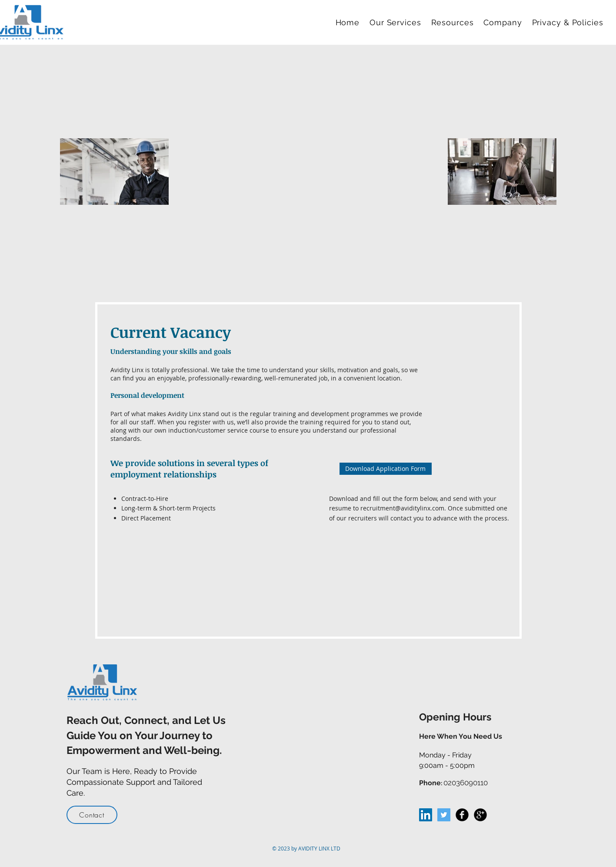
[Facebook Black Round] (462, 815)
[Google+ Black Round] (480, 815)
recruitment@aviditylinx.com (402, 508)
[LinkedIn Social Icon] (426, 815)
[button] (397, 22)
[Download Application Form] (386, 469)
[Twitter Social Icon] (444, 815)
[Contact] (92, 815)
